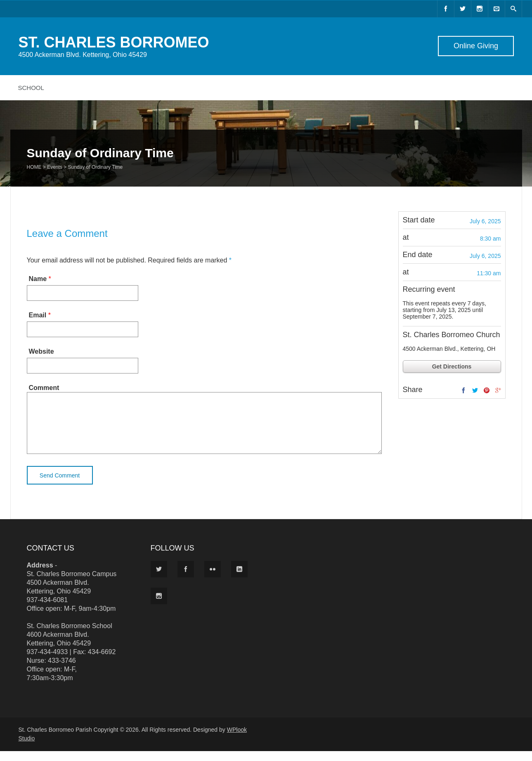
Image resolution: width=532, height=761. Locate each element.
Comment (44, 388)
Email (38, 315)
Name (38, 279)
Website (41, 351)
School (31, 88)
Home (34, 167)
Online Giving (475, 46)
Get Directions (452, 366)
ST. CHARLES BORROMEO (114, 42)
